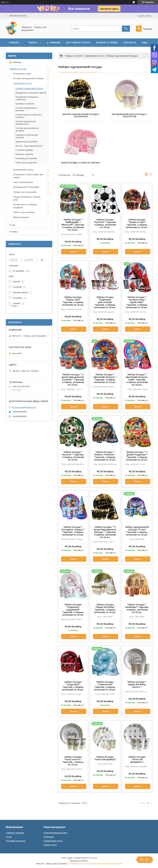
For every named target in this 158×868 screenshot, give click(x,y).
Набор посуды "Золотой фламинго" (137, 759)
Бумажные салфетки (25, 104)
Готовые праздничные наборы (28, 78)
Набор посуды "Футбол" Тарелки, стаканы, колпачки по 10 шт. (105, 223)
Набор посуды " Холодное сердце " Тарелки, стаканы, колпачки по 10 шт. (73, 531)
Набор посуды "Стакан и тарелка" (81, 163)
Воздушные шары (22, 74)
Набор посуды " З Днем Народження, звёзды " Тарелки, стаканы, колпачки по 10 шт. (105, 532)
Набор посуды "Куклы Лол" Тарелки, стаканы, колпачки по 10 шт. (73, 301)
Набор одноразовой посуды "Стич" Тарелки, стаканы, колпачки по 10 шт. (137, 531)
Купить (74, 252)
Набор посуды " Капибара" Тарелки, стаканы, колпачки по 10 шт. (137, 608)
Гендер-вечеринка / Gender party (27, 198)
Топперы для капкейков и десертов (27, 129)
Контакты (130, 43)
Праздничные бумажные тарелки (31, 93)
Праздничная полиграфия (26, 187)
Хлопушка (49, 837)
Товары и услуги (73, 56)
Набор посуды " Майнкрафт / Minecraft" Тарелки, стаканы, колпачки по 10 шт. (73, 225)
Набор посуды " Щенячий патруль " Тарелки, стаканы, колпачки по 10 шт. (105, 378)
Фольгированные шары (55, 833)
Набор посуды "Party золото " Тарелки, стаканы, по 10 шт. (73, 761)
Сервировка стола (94, 56)
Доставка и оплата (78, 43)
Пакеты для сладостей (26, 163)
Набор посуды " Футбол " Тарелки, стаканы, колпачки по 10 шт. (73, 456)
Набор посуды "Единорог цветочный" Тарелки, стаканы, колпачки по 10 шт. (105, 302)
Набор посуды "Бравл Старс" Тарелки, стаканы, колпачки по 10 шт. (137, 223)
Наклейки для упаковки (26, 158)
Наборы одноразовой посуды (29, 89)
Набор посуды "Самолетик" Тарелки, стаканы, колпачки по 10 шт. (105, 686)
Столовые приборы (24, 150)
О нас (12, 225)
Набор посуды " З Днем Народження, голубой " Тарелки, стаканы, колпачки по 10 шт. (73, 380)
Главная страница (15, 833)
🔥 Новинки (53, 43)
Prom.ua (93, 858)
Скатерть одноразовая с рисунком (27, 109)
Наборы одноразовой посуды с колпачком (81, 115)
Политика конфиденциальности (107, 864)
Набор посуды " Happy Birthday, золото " (137, 684)
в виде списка (151, 175)
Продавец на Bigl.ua (79, 861)
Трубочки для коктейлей (26, 142)
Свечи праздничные (23, 182)
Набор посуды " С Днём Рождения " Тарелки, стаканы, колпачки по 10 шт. (137, 456)
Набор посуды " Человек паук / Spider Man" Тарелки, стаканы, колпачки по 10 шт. (137, 302)
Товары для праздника (25, 192)
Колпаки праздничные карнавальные (26, 123)
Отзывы (13, 232)
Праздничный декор (23, 170)
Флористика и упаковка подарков (25, 206)
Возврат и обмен (107, 43)
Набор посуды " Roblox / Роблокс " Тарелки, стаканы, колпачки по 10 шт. (105, 456)
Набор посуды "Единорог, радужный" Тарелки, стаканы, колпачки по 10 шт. (73, 610)
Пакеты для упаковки (24, 212)
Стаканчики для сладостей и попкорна (29, 116)
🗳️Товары (31, 43)
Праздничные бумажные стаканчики (27, 98)
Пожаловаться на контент (80, 864)
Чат (145, 860)
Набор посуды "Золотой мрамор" (105, 758)
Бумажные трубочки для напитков (27, 136)
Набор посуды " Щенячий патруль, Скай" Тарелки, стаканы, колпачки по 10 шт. (137, 380)
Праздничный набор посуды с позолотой (129, 115)
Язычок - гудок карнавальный (29, 146)
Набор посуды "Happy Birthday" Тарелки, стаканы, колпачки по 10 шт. (105, 608)
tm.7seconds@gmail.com (24, 407)
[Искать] (126, 29)
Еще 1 (15, 306)
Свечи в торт (50, 845)
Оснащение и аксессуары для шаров (28, 176)
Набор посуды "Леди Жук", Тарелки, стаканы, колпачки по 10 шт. (73, 686)
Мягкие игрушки (21, 217)
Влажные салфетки (24, 154)
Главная (14, 43)
